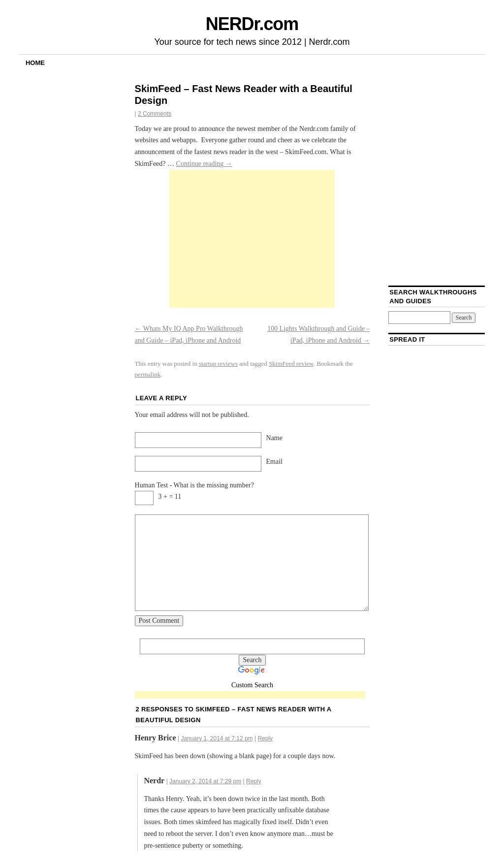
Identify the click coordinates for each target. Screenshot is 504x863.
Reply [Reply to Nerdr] (254, 781)
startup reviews (218, 364)
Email (274, 462)
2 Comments (155, 114)
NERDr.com (252, 24)
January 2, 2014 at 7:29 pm (205, 781)
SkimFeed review (291, 364)
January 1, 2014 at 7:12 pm (217, 738)
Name (274, 438)
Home (35, 63)
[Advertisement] (252, 239)
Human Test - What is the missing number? (194, 485)
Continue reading (204, 164)
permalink (148, 374)
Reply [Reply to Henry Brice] (265, 738)
